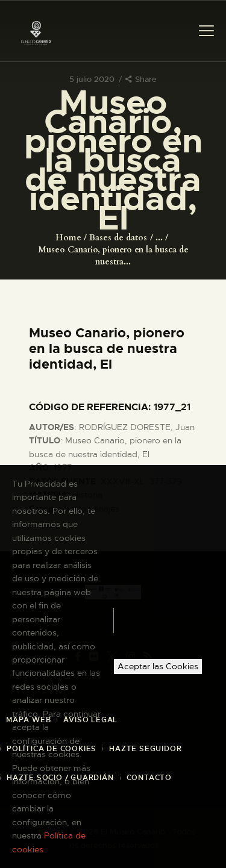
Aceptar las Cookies (158, 666)
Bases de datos (118, 238)
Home (68, 238)
